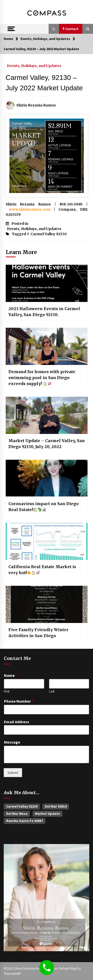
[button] (54, 29)
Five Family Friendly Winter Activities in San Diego (38, 633)
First (7, 691)
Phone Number (19, 701)
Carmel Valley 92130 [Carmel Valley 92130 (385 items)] (22, 806)
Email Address (17, 722)
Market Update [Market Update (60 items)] (47, 814)
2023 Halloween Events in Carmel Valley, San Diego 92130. (44, 312)
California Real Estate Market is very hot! (42, 570)
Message (12, 742)
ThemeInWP (12, 974)
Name (11, 675)
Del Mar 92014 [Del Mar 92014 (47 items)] (56, 806)
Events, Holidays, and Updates (34, 65)
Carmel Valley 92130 (49, 234)
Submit (13, 773)
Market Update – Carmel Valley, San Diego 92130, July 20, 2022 (47, 444)
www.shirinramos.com (30, 209)
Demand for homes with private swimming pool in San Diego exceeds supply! (42, 378)
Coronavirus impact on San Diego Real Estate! (44, 507)
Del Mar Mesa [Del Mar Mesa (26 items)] (17, 814)
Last (52, 691)
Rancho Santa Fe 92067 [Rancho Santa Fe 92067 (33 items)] (25, 821)
